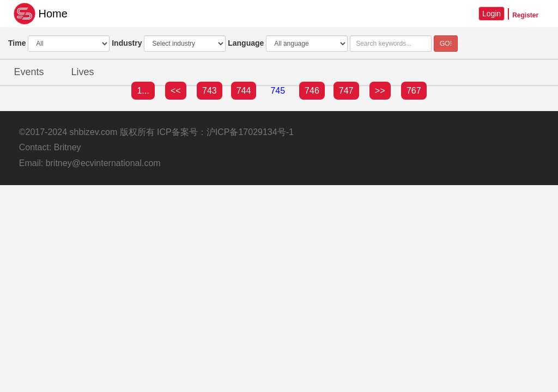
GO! (446, 44)
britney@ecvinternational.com (103, 163)
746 (312, 91)
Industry (127, 43)
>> (380, 91)
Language (246, 43)
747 (346, 91)
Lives (83, 72)
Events (29, 72)
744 (244, 91)
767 (414, 91)
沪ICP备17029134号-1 (250, 132)
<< (176, 91)
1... (143, 91)
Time (17, 43)
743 (210, 91)
